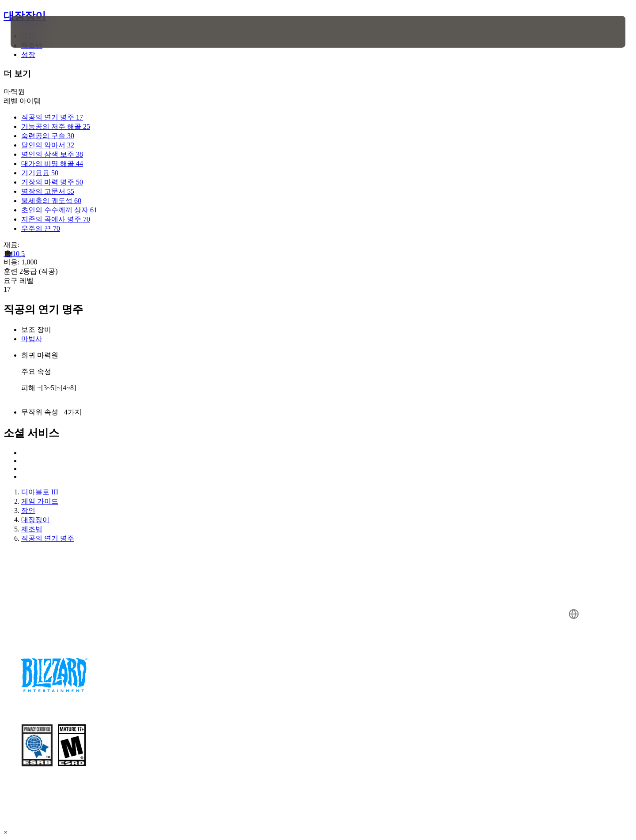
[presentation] (43, 32)
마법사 (32, 339)
